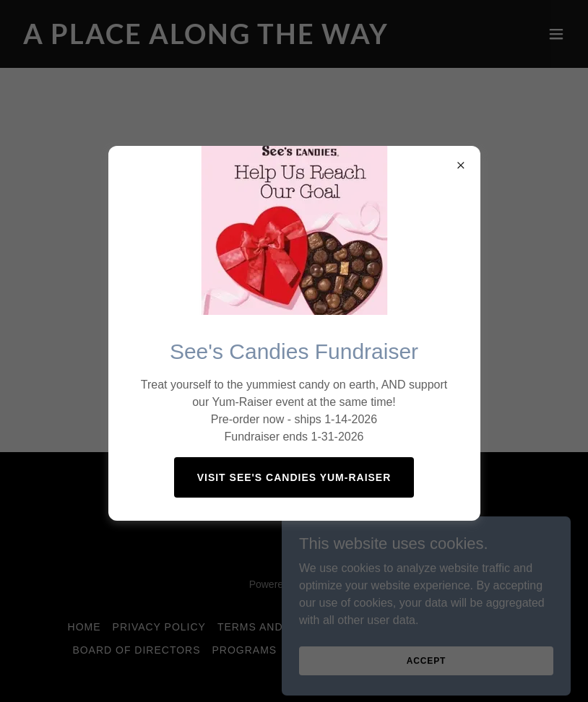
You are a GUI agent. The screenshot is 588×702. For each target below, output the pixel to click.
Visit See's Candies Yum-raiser (294, 477)
